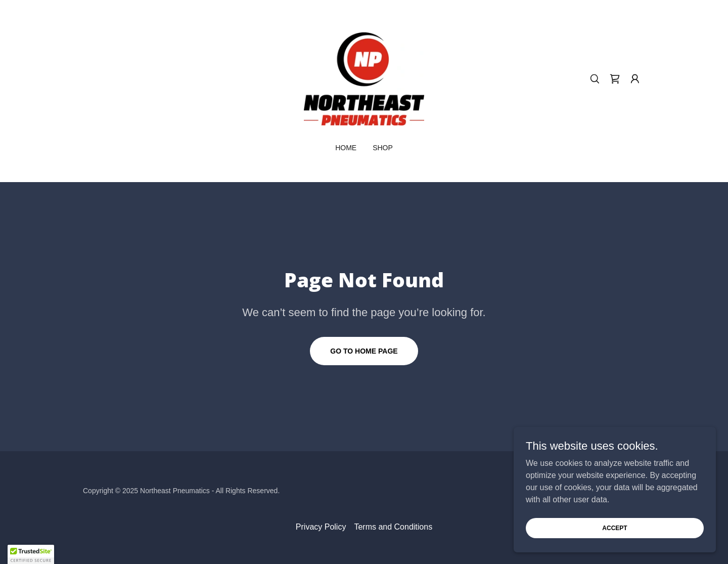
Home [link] (346, 148)
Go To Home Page (364, 351)
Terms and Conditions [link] (393, 527)
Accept (615, 528)
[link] (364, 78)
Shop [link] (383, 148)
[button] (635, 79)
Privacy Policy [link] (321, 527)
